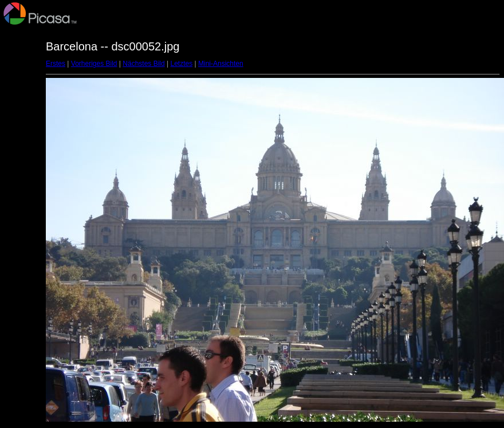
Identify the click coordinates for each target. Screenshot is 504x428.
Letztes (182, 64)
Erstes (56, 64)
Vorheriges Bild (94, 64)
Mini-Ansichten (221, 64)
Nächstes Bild (143, 64)
